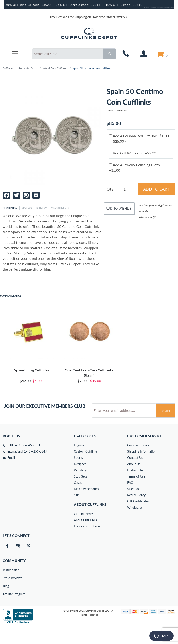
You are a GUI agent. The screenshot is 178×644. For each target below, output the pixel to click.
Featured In (135, 487)
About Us (134, 481)
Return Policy (136, 512)
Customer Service (139, 462)
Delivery (41, 208)
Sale (77, 512)
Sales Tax (133, 506)
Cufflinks (8, 68)
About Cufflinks (90, 521)
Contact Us (135, 475)
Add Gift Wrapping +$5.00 (133, 153)
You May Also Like (10, 296)
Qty (110, 189)
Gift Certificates (138, 518)
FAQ (130, 499)
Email (11, 475)
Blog (6, 603)
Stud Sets (80, 493)
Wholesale (134, 524)
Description (10, 208)
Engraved (80, 462)
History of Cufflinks (87, 543)
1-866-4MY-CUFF (31, 462)
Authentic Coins (28, 68)
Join (166, 428)
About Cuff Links (85, 537)
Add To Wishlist (119, 208)
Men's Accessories (86, 506)
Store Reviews (6, 595)
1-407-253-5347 (35, 468)
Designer (80, 481)
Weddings (81, 487)
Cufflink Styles (84, 531)
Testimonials (6, 587)
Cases (78, 499)
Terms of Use (136, 493)
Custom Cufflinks (86, 468)
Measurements (60, 208)
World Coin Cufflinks (55, 68)
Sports (78, 475)
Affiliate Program (6, 611)
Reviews (27, 208)
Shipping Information (142, 468)
